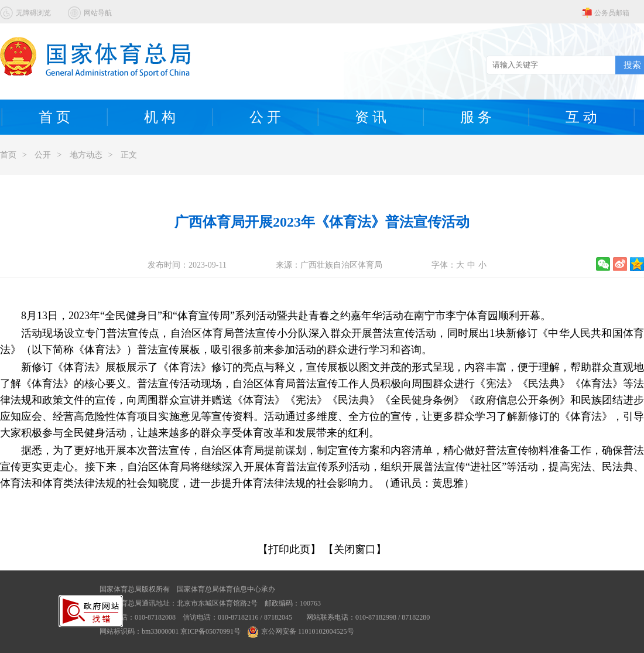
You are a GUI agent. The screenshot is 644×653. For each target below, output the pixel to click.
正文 (129, 155)
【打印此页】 (289, 549)
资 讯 (371, 117)
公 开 (265, 117)
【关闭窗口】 (355, 549)
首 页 (54, 117)
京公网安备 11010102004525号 (301, 631)
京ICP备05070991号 (210, 631)
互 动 (581, 117)
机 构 (160, 117)
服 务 (476, 117)
